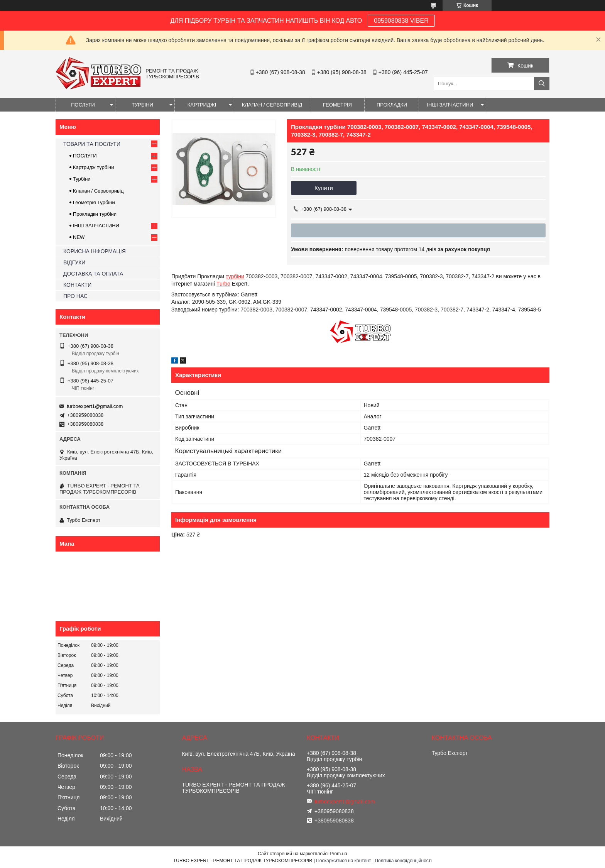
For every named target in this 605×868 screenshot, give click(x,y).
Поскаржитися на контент (343, 861)
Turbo (223, 284)
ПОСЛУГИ (83, 105)
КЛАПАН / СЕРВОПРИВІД (272, 105)
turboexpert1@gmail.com (95, 406)
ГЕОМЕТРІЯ (337, 105)
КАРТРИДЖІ (202, 105)
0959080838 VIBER (401, 21)
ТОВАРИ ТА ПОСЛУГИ (92, 144)
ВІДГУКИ (74, 262)
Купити (324, 188)
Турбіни (82, 179)
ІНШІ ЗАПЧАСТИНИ (450, 105)
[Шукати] (542, 84)
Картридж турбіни (94, 167)
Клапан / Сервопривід (98, 191)
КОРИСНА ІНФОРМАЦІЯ (95, 251)
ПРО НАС (75, 296)
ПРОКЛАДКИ (392, 105)
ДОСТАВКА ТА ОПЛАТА (93, 274)
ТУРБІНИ (142, 105)
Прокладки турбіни (95, 214)
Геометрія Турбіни (94, 202)
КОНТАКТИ (77, 285)
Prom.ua (339, 854)
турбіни (235, 276)
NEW (79, 237)
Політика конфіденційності (403, 861)
